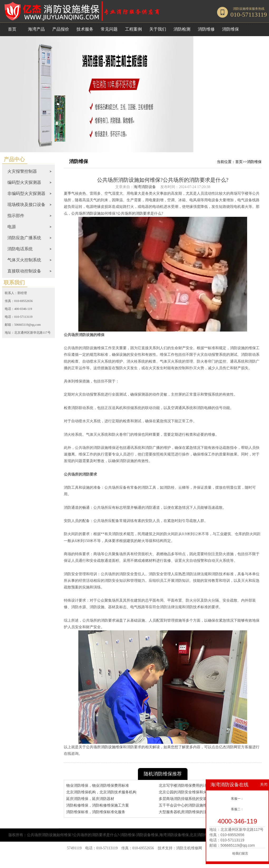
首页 (12, 29)
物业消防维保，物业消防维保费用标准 (98, 786)
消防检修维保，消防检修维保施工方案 (98, 805)
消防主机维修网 (189, 848)
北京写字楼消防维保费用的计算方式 (188, 786)
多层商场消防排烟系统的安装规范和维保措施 (196, 799)
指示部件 (16, 216)
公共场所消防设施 (86, 214)
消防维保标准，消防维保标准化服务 (96, 812)
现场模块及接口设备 (26, 205)
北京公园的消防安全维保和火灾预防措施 (192, 792)
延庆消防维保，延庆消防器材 (90, 799)
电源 (12, 227)
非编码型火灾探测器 (26, 193)
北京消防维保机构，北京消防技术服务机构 (101, 792)
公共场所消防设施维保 (104, 747)
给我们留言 (240, 853)
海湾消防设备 (145, 187)
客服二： (237, 809)
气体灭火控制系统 (24, 260)
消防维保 (254, 162)
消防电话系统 (20, 249)
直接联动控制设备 (24, 271)
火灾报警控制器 (22, 171)
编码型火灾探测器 (24, 182)
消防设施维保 (242, 9)
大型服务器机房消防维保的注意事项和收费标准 (198, 812)
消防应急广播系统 (24, 238)
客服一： (237, 799)
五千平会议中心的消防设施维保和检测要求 (194, 805)
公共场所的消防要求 (134, 214)
